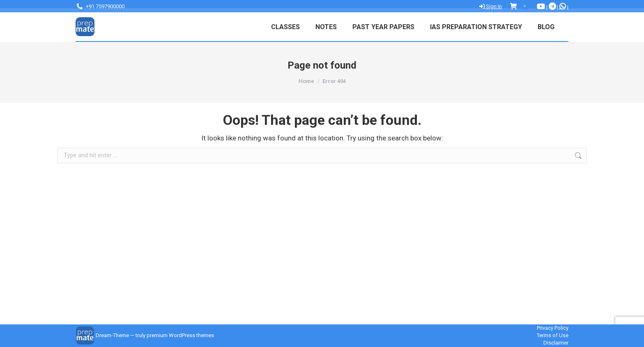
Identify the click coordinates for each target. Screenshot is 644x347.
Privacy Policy (553, 328)
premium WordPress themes (180, 335)
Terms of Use (553, 335)
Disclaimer (556, 343)
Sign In (491, 6)
